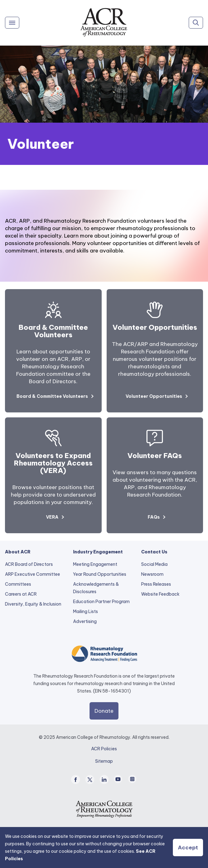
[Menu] (12, 23)
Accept (188, 848)
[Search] (196, 23)
